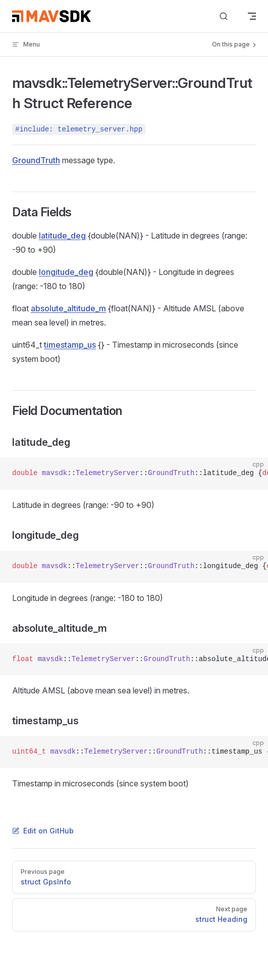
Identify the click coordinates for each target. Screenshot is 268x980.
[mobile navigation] (252, 16)
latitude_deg (62, 236)
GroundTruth (36, 160)
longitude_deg (66, 272)
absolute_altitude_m (68, 308)
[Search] (224, 16)
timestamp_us (70, 345)
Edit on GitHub (43, 831)
